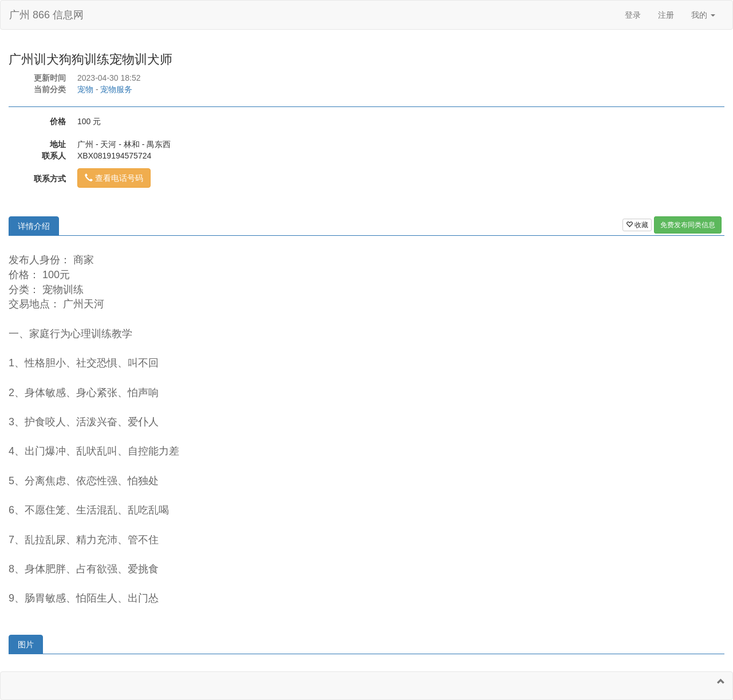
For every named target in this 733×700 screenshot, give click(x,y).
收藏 (637, 225)
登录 (633, 15)
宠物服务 (116, 89)
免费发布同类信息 (688, 225)
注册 (666, 15)
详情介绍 (34, 226)
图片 (26, 644)
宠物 (85, 89)
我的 (703, 15)
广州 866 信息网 (46, 15)
